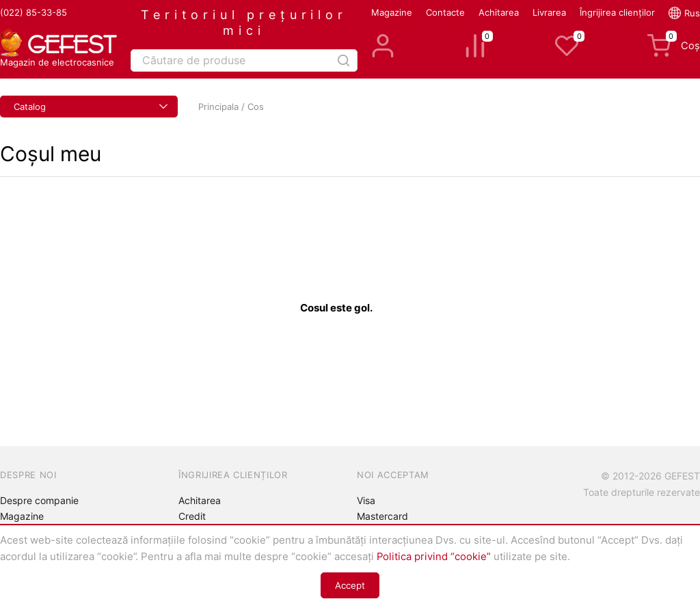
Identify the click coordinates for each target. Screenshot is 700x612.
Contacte (445, 12)
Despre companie (39, 500)
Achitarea (499, 12)
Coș (674, 46)
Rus (692, 13)
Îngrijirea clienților (617, 12)
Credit (192, 516)
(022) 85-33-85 (33, 12)
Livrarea (549, 12)
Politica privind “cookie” (434, 557)
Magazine (392, 12)
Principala (218, 107)
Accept (350, 585)
